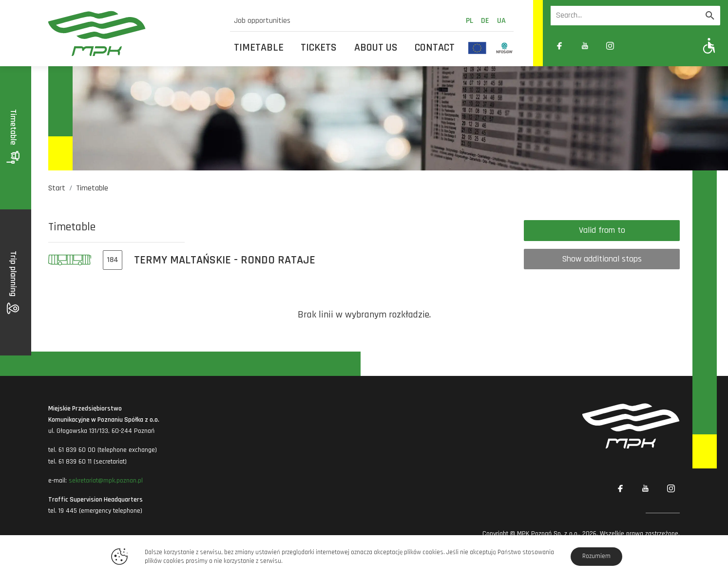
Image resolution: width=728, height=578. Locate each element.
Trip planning (13, 282)
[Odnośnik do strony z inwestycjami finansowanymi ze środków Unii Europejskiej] (477, 48)
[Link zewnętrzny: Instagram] (610, 46)
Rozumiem (596, 556)
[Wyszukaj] (710, 16)
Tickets (319, 48)
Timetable (259, 48)
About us (376, 48)
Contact (435, 48)
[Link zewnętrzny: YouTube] (585, 46)
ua (501, 21)
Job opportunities (262, 21)
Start (57, 188)
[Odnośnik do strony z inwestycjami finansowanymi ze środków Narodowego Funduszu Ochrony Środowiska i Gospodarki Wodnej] (505, 48)
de (485, 21)
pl (469, 21)
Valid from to (602, 230)
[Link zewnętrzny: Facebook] (559, 46)
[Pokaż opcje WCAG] (709, 46)
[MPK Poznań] (133, 33)
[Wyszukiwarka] (625, 16)
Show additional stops (602, 259)
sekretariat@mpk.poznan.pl (106, 481)
